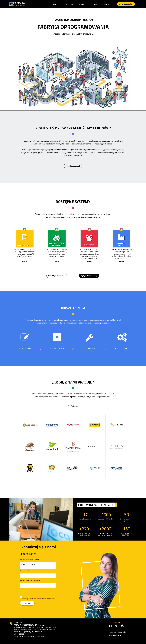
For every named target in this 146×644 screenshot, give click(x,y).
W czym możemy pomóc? (30, 559)
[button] (69, 4)
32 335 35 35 (22, 634)
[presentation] (35, 592)
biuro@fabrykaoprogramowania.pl (31, 636)
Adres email (24, 571)
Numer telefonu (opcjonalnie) (31, 580)
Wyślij (27, 603)
